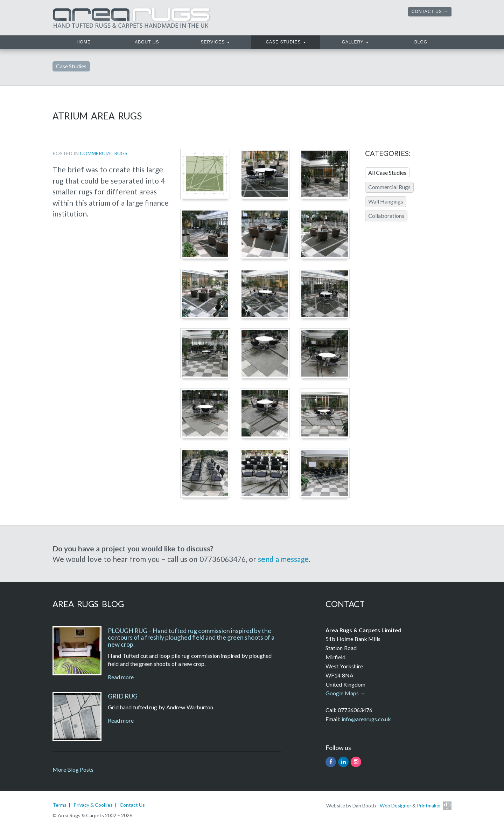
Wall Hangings (386, 201)
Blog (421, 42)
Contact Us (132, 805)
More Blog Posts (73, 769)
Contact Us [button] (427, 12)
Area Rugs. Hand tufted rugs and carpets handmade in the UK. (132, 18)
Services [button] (215, 42)
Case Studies (71, 66)
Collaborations (386, 216)
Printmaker (429, 806)
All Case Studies (387, 173)
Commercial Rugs (104, 153)
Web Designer (395, 806)
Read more (121, 677)
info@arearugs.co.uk (366, 719)
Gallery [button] (355, 42)
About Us (147, 42)
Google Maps (342, 693)
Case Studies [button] (286, 42)
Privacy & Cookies (93, 805)
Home (96, 41)
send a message (283, 559)
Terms (59, 805)
